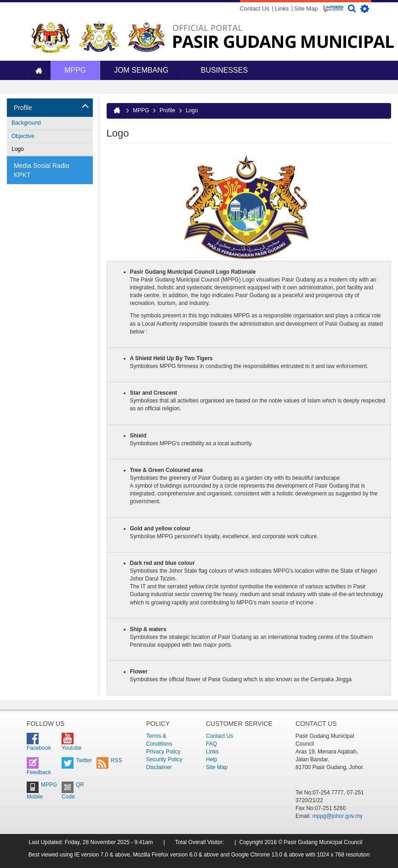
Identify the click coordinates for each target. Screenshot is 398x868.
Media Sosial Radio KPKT (42, 170)
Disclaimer (159, 767)
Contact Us (255, 9)
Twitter (77, 760)
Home (39, 71)
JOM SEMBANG (141, 70)
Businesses (223, 70)
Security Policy (164, 759)
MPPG (75, 70)
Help (212, 759)
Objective (23, 136)
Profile (23, 108)
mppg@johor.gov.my (338, 816)
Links (282, 9)
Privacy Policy (163, 752)
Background (26, 123)
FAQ (211, 744)
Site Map (306, 9)
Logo (18, 149)
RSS (109, 760)
